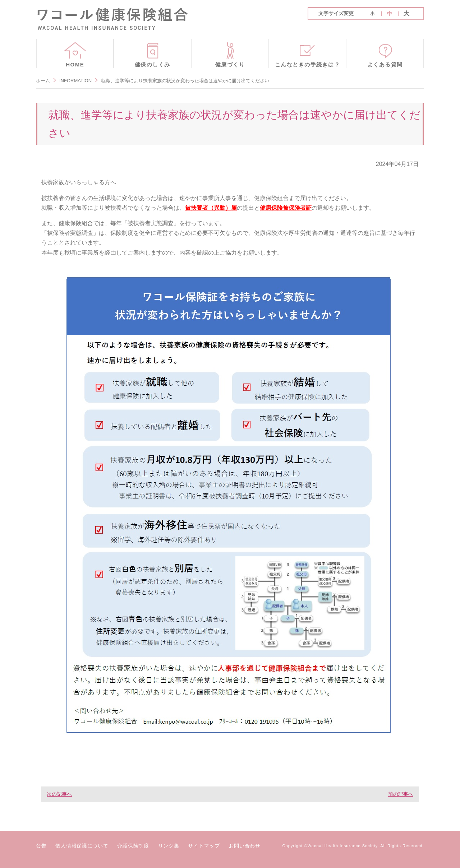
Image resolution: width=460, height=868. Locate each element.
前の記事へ (401, 794)
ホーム (43, 81)
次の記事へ (59, 794)
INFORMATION (75, 81)
